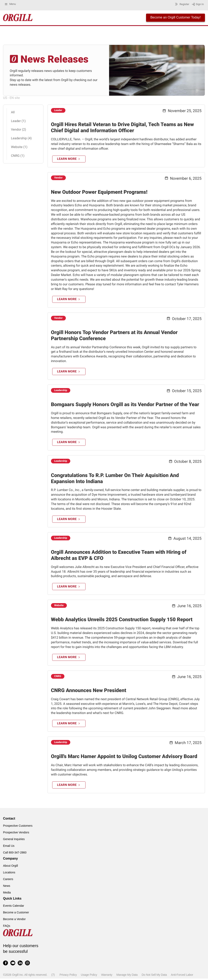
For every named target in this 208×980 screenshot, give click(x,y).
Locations (9, 874)
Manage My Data (127, 976)
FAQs (7, 927)
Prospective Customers (18, 827)
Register (181, 4)
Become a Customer (16, 914)
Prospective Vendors (16, 834)
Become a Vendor (14, 921)
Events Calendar (14, 907)
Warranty (107, 976)
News (7, 887)
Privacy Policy (68, 976)
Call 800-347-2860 (15, 854)
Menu (10, 4)
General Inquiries (14, 840)
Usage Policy (89, 976)
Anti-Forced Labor (182, 976)
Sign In (198, 4)
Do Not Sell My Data (154, 976)
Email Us (9, 847)
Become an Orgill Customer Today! (175, 17)
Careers (8, 880)
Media (7, 894)
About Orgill (10, 867)
